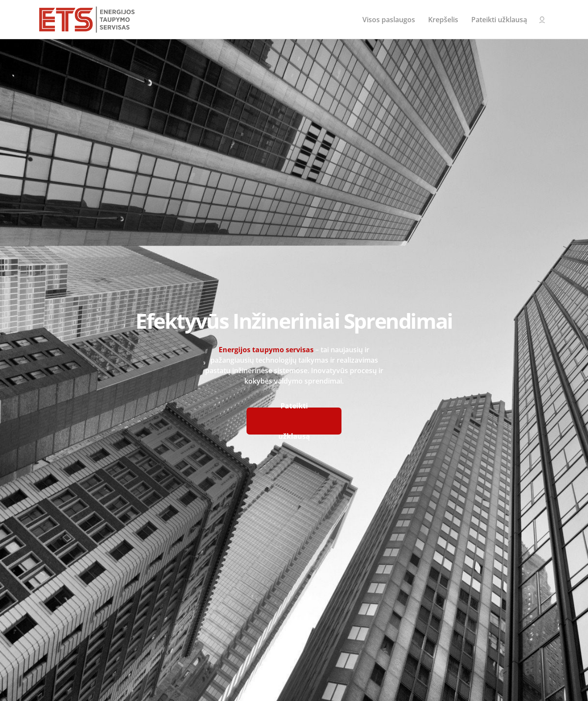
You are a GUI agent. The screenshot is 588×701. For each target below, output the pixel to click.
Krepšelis (443, 20)
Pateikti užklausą (499, 20)
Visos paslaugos (389, 20)
